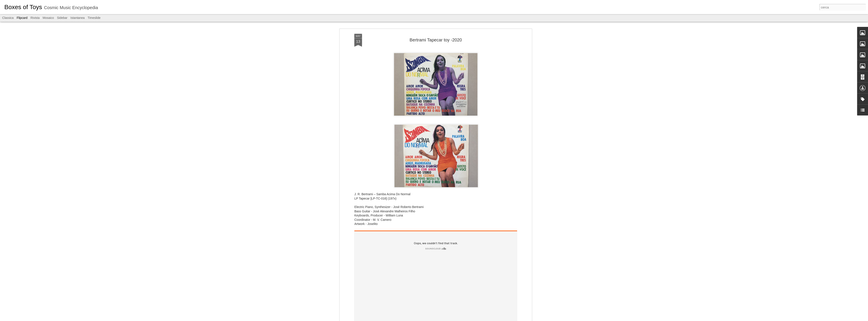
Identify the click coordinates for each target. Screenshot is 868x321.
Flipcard (22, 18)
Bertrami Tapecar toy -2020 (436, 40)
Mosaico (48, 18)
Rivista (35, 18)
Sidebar (62, 18)
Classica (8, 18)
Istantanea (78, 18)
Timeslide (94, 18)
